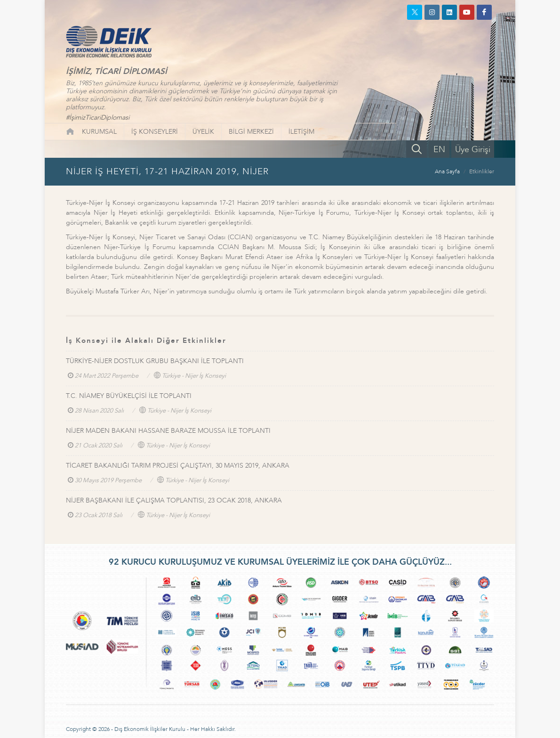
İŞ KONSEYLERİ (155, 132)
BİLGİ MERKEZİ (251, 132)
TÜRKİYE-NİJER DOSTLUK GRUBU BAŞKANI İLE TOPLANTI (155, 361)
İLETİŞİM (301, 132)
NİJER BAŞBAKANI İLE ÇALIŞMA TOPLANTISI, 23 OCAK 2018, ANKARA (174, 500)
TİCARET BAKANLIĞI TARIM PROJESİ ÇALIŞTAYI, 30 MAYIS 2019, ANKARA (178, 466)
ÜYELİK (203, 132)
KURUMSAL (99, 132)
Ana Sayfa (447, 171)
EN (439, 150)
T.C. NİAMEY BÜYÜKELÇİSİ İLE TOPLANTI (129, 396)
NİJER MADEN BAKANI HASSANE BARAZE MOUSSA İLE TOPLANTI (168, 431)
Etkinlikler (482, 171)
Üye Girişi (473, 150)
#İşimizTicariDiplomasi (98, 118)
